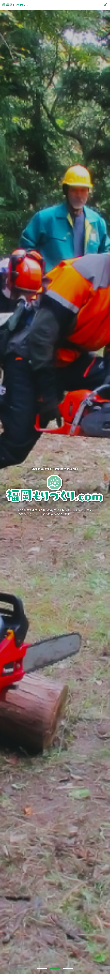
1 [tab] (43, 968)
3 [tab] (69, 968)
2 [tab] (56, 968)
